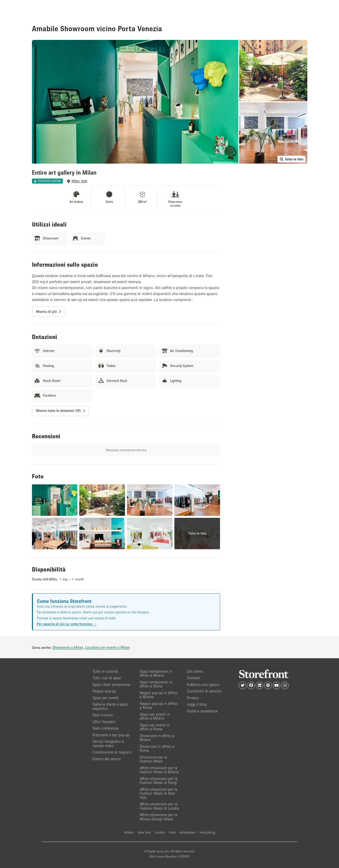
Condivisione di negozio (112, 752)
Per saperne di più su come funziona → (67, 624)
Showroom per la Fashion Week (153, 759)
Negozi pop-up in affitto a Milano (159, 695)
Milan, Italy (79, 181)
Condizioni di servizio (204, 691)
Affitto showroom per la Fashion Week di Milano (159, 770)
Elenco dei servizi (107, 759)
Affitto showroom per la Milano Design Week (159, 817)
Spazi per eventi (106, 698)
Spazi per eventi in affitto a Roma (155, 727)
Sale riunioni (103, 715)
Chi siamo (195, 671)
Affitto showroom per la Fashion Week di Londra (159, 806)
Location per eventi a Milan (107, 647)
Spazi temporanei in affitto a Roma (156, 684)
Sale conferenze (106, 728)
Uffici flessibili (104, 722)
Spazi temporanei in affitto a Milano (156, 673)
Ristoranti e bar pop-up (111, 735)
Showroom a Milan (68, 647)
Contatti (193, 678)
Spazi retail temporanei (112, 685)
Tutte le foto (291, 159)
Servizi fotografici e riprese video (108, 744)
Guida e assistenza (202, 711)
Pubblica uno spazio (203, 685)
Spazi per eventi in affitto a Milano (155, 716)
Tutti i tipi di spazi (107, 678)
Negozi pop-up (104, 691)
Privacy (193, 698)
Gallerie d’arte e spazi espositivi (110, 706)
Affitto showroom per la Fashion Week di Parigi (159, 781)
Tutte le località (105, 671)
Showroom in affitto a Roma (157, 749)
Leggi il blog (197, 704)
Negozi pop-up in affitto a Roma (159, 706)
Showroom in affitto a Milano (157, 738)
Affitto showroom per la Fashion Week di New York (159, 793)
